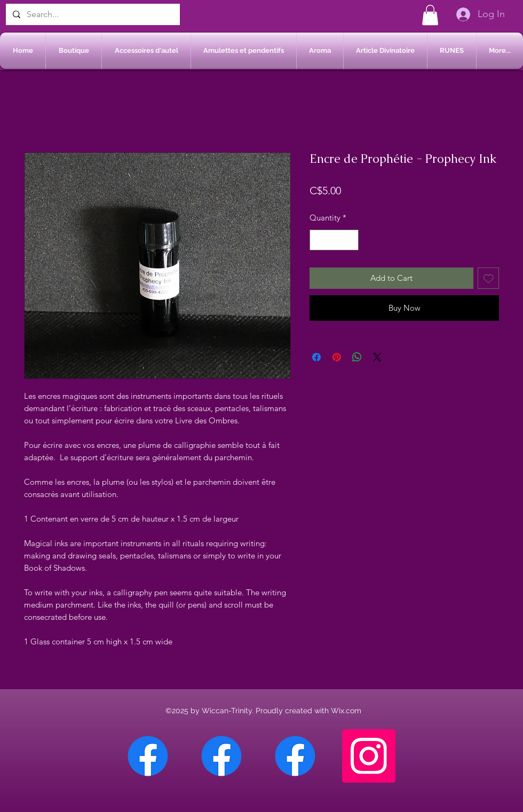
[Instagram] (369, 756)
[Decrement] (318, 240)
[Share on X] (377, 357)
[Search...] (92, 14)
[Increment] (350, 240)
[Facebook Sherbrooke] (221, 756)
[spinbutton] (334, 240)
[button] (430, 15)
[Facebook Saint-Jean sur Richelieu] (295, 756)
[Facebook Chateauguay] (148, 756)
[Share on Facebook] (316, 357)
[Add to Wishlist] (489, 278)
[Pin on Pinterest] (337, 357)
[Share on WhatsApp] (357, 357)
